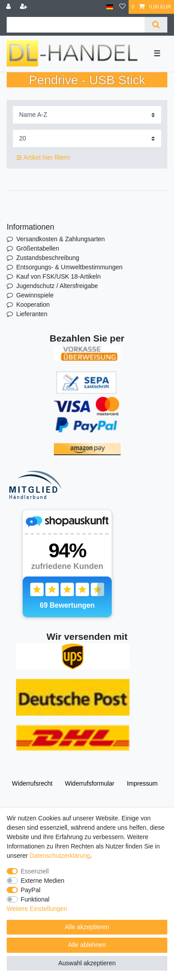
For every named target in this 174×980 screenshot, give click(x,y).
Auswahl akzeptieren (87, 963)
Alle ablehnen (87, 945)
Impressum (142, 783)
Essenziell (35, 871)
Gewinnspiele (35, 295)
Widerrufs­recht (32, 783)
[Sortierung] (87, 115)
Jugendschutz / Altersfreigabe (57, 286)
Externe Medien (43, 881)
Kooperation (33, 305)
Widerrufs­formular (90, 783)
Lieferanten (32, 314)
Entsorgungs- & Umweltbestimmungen (69, 267)
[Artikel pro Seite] (87, 138)
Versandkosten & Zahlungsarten (60, 239)
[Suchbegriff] (76, 25)
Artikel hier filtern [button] (43, 158)
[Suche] (156, 25)
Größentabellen (38, 248)
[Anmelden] (9, 7)
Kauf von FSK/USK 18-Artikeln (58, 276)
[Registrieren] (24, 7)
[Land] (110, 7)
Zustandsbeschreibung (48, 258)
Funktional (35, 899)
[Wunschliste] (122, 7)
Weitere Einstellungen (37, 909)
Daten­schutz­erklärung (60, 856)
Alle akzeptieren (87, 927)
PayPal (31, 890)
